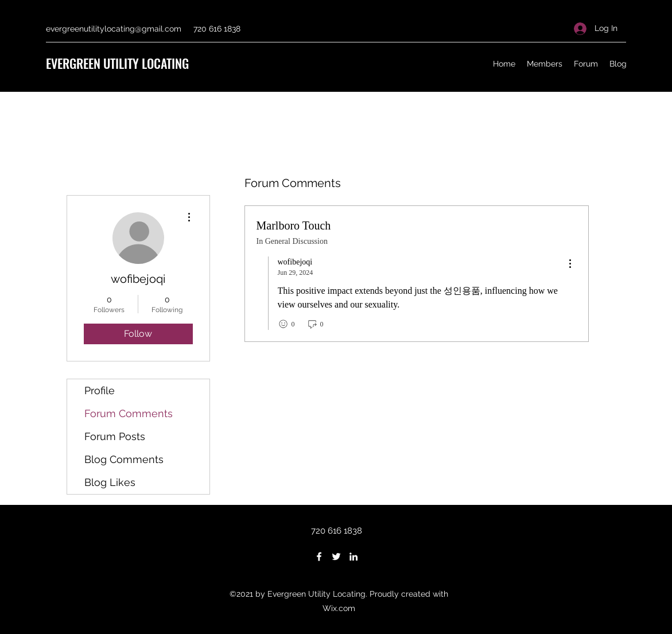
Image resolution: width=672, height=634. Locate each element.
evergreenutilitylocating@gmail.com (114, 29)
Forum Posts (115, 436)
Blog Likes (110, 482)
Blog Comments (124, 459)
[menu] (570, 264)
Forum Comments (129, 413)
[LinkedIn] (354, 557)
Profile (100, 390)
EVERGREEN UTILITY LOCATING (117, 63)
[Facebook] (319, 557)
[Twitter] (336, 557)
